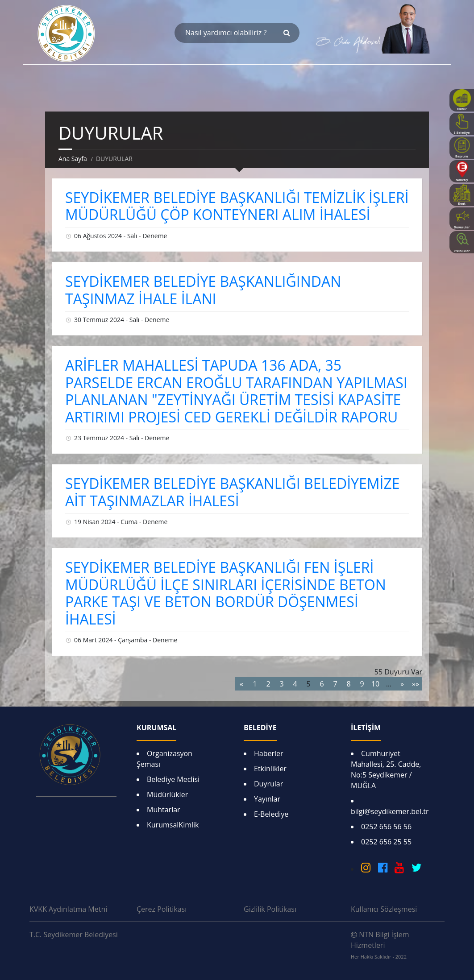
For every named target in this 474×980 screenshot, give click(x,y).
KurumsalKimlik (173, 825)
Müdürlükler (167, 794)
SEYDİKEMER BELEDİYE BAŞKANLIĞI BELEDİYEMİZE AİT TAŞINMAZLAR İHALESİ (233, 492)
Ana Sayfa (73, 159)
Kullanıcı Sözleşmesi (384, 909)
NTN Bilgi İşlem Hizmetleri (380, 945)
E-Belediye (271, 814)
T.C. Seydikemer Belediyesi (74, 935)
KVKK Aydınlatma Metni (68, 909)
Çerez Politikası (162, 909)
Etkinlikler (270, 769)
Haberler (269, 753)
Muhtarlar (164, 810)
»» (416, 684)
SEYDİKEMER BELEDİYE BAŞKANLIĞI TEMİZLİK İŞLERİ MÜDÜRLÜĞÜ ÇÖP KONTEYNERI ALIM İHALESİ (237, 206)
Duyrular (268, 784)
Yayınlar (267, 799)
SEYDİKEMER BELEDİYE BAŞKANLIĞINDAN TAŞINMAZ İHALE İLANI (203, 290)
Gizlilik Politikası (270, 909)
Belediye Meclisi (173, 779)
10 (375, 684)
